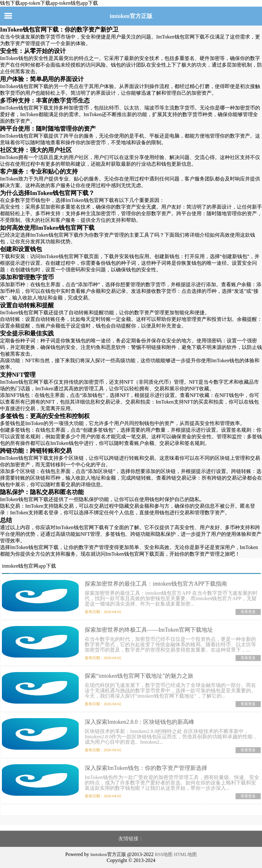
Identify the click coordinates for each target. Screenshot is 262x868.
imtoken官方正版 (131, 16)
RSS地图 (164, 854)
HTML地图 (185, 854)
